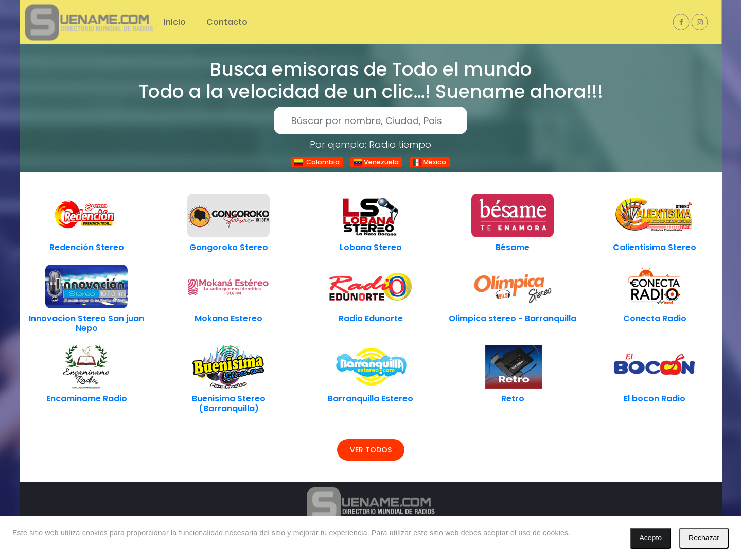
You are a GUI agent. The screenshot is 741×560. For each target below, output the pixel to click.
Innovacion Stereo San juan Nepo (86, 323)
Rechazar (704, 538)
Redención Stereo (87, 247)
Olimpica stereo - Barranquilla (513, 318)
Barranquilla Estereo (370, 399)
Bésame (513, 247)
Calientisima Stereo (655, 247)
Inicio (175, 22)
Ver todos (371, 450)
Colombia (317, 162)
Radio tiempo (400, 144)
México (429, 162)
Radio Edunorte (371, 318)
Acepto (650, 538)
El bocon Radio (655, 399)
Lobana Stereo (371, 247)
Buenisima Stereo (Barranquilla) (229, 404)
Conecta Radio (655, 318)
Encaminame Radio (87, 399)
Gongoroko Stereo (229, 247)
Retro (513, 399)
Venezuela (376, 162)
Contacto (227, 22)
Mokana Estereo (228, 318)
